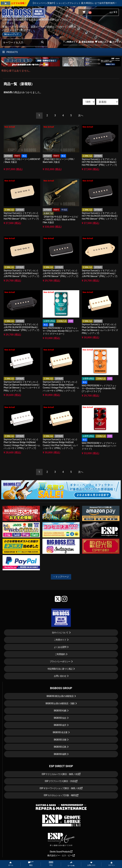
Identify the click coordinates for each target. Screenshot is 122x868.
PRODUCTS (10, 52)
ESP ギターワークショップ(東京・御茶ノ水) (61, 788)
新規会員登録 (86, 42)
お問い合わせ (60, 676)
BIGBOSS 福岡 (60, 754)
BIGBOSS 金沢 (60, 725)
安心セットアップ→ (12, 34)
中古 (51, 864)
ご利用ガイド (70, 42)
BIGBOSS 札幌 (60, 711)
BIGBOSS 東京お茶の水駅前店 (60, 696)
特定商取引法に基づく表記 (60, 669)
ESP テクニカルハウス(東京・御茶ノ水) (61, 774)
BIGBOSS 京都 (60, 740)
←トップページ (61, 577)
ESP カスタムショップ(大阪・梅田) (61, 795)
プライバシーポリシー (60, 661)
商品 (31, 864)
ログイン (115, 42)
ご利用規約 (60, 654)
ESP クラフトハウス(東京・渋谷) (61, 781)
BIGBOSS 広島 (60, 747)
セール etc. (71, 864)
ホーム (11, 864)
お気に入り (102, 42)
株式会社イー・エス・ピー (61, 855)
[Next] (81, 116)
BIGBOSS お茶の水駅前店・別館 (60, 703)
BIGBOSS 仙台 (60, 718)
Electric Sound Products (61, 852)
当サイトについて (60, 633)
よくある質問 (60, 647)
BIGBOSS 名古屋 (60, 732)
